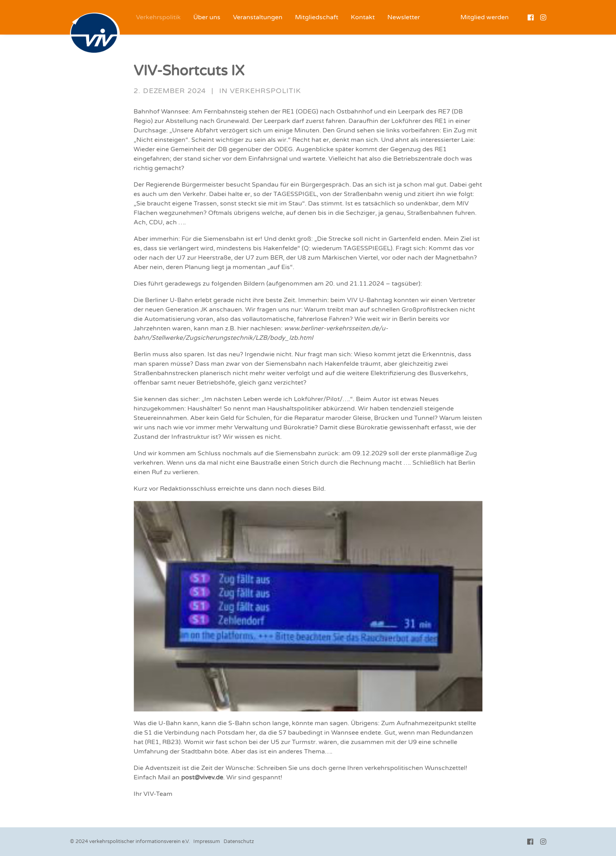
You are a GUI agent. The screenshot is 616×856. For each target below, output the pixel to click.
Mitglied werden (485, 17)
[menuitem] (158, 17)
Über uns (207, 17)
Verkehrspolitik (158, 17)
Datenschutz (239, 841)
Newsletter (404, 17)
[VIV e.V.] (95, 34)
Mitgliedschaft (317, 17)
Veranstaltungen (258, 17)
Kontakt (363, 17)
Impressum (207, 841)
